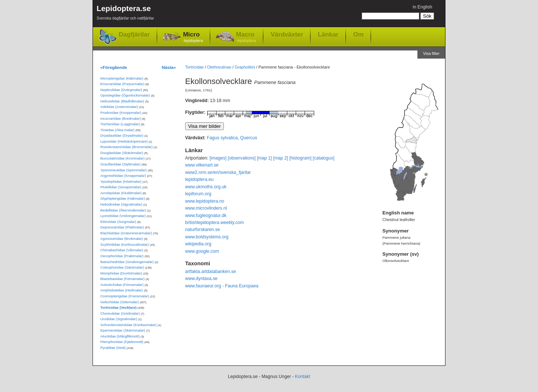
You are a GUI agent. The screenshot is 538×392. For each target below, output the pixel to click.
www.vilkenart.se (202, 165)
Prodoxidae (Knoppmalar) (121, 113)
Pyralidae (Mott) (113, 348)
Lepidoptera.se (125, 14)
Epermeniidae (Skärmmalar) (123, 330)
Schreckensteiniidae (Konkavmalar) (129, 325)
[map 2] (281, 158)
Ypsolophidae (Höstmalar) (121, 181)
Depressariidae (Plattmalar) (122, 227)
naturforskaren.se (203, 230)
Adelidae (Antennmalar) (119, 107)
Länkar (328, 34)
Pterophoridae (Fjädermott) (122, 342)
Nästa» (169, 67)
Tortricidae (194, 67)
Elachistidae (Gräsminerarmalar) (126, 233)
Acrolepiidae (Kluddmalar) (121, 193)
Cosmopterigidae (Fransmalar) (125, 296)
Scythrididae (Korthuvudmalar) (124, 244)
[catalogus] (324, 158)
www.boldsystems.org (207, 237)
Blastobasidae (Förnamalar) (122, 279)
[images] (218, 158)
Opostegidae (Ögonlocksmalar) (125, 95)
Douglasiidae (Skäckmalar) (122, 153)
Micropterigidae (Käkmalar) (122, 78)
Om (358, 34)
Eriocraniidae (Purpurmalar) (122, 84)
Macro (246, 37)
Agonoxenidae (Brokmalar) (122, 239)
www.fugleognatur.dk (206, 216)
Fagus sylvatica (222, 138)
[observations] (242, 158)
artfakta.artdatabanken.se (211, 272)
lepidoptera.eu (199, 179)
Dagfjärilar (134, 34)
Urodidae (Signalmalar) (119, 319)
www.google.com (202, 251)
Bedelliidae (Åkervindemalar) (123, 210)
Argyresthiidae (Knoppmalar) (123, 176)
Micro (193, 37)
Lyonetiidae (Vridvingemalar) (123, 216)
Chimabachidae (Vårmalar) (122, 250)
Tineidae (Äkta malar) (117, 130)
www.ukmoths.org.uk (206, 187)
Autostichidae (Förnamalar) (122, 285)
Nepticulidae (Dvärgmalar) (121, 90)
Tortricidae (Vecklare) (118, 307)
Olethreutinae (219, 67)
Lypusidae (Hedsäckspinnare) (124, 141)
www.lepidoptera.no (205, 201)
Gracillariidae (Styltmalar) (120, 164)
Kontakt (303, 377)
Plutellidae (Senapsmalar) (121, 187)
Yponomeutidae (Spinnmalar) (124, 170)
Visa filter (431, 53)
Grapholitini (245, 67)
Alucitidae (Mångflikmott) (120, 336)
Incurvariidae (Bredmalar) (121, 118)
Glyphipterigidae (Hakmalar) (123, 198)
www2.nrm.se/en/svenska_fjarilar (218, 172)
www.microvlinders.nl (206, 208)
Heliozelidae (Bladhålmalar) (122, 101)
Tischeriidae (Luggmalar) (120, 124)
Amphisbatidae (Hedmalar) (122, 290)
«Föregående (114, 67)
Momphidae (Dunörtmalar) (121, 273)
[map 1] (265, 158)
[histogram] (301, 158)
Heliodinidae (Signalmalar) (121, 204)
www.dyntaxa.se (201, 279)
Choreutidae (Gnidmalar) (120, 313)
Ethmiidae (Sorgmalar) (118, 222)
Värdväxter (287, 34)
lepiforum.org (198, 194)
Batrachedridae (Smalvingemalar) (127, 262)
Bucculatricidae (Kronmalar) (122, 158)
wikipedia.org (198, 244)
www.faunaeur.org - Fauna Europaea (222, 286)
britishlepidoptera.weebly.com (214, 223)
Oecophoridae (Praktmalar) (122, 256)
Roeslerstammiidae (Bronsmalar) (126, 147)
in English (422, 7)
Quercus (249, 138)
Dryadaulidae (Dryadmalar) (122, 135)
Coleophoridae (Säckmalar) (122, 267)
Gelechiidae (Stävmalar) (119, 302)
